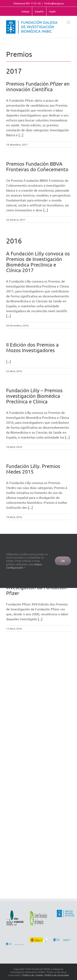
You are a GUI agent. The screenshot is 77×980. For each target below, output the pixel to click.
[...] (21, 135)
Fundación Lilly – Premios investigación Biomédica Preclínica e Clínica (34, 396)
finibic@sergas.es (54, 3)
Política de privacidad (57, 975)
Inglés (52, 11)
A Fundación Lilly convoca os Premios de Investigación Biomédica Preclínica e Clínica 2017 (38, 262)
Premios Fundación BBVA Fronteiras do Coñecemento (37, 166)
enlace (38, 564)
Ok (63, 561)
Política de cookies (33, 975)
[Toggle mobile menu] (69, 22)
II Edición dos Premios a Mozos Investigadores (32, 347)
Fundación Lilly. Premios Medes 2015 (33, 469)
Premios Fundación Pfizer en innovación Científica (38, 86)
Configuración (16, 567)
